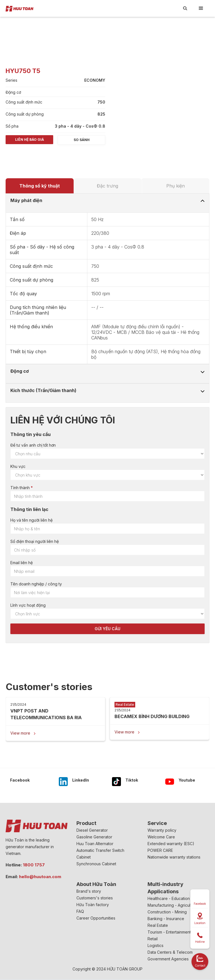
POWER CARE (160, 850)
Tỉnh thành (20, 488)
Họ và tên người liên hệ (31, 520)
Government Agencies (168, 959)
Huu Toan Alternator (95, 844)
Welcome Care (161, 837)
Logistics (156, 945)
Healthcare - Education (169, 898)
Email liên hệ (22, 563)
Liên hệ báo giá (30, 140)
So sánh (82, 140)
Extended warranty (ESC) (171, 844)
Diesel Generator (92, 830)
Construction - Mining (167, 912)
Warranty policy (162, 830)
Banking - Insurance (166, 919)
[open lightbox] (134, 48)
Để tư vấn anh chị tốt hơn (33, 445)
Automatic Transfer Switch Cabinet (100, 854)
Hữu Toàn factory (93, 905)
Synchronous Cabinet (96, 864)
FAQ (80, 911)
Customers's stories (95, 898)
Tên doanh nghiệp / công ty (36, 584)
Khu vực (18, 466)
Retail (153, 939)
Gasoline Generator (94, 837)
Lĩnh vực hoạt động (28, 605)
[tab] (40, 186)
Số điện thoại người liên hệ (35, 541)
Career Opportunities (96, 918)
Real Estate (158, 925)
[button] (201, 8)
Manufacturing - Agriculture (173, 905)
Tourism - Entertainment (169, 932)
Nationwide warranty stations (174, 857)
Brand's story (89, 891)
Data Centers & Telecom (170, 952)
